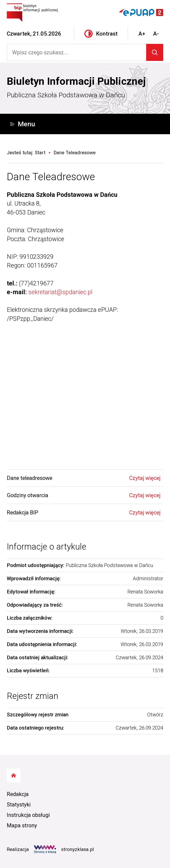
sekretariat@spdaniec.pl (60, 292)
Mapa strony (22, 825)
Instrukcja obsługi (28, 815)
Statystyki (19, 805)
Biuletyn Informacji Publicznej (76, 81)
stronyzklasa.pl (64, 849)
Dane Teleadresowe (51, 177)
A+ (142, 34)
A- (156, 34)
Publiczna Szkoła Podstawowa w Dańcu (66, 95)
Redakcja (18, 794)
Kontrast (101, 34)
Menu (23, 124)
